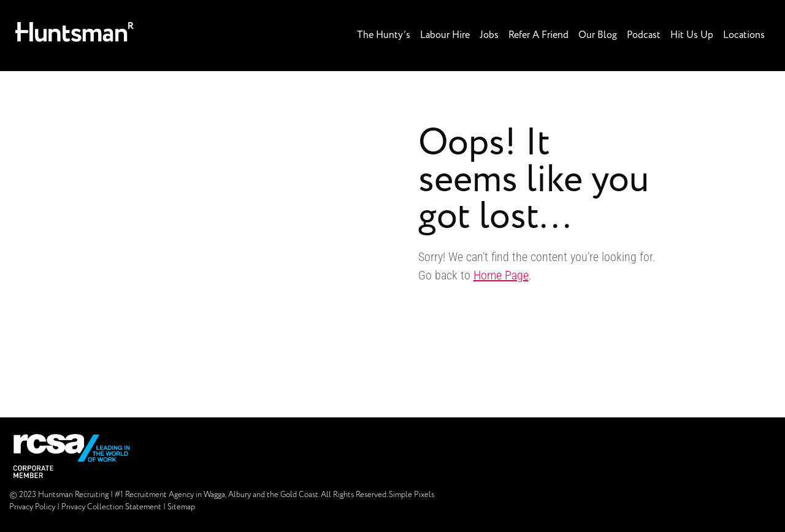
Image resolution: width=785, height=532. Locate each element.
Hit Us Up (692, 35)
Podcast (644, 35)
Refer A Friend (538, 35)
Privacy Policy (32, 507)
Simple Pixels (412, 495)
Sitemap (181, 507)
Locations (744, 35)
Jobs (489, 35)
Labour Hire (445, 35)
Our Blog (598, 35)
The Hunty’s (384, 35)
